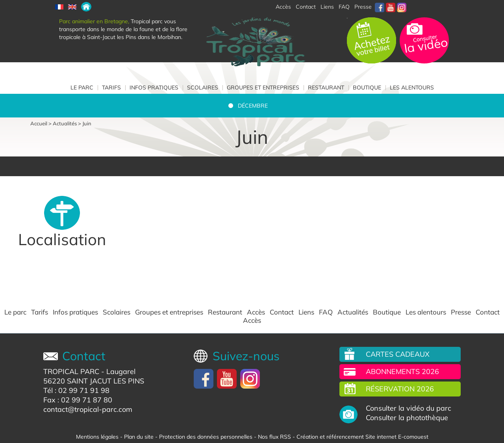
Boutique (367, 87)
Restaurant (326, 87)
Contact (282, 312)
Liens (327, 7)
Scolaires (203, 87)
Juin (87, 123)
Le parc (82, 87)
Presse (363, 7)
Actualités (65, 123)
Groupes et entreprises (263, 87)
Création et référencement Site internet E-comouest (362, 437)
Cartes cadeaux (398, 354)
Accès (256, 312)
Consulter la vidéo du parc (409, 408)
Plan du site (139, 437)
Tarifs (111, 87)
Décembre (253, 106)
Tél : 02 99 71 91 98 (76, 390)
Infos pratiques (154, 87)
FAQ (344, 7)
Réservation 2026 (400, 389)
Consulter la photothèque (407, 418)
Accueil (39, 123)
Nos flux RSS (274, 437)
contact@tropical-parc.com (88, 409)
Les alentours (412, 87)
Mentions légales (97, 437)
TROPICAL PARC (71, 371)
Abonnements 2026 (402, 371)
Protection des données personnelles (206, 437)
